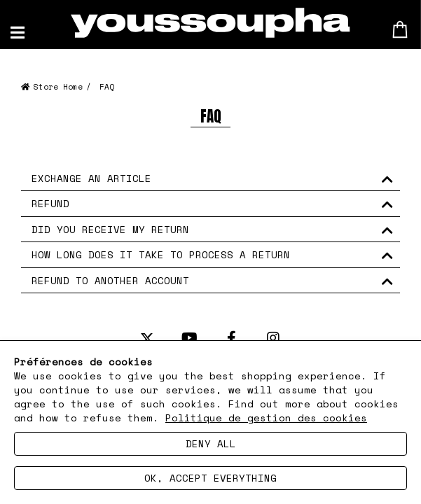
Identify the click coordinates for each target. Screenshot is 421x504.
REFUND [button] (50, 203)
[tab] (210, 178)
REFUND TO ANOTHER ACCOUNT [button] (110, 280)
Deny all (211, 443)
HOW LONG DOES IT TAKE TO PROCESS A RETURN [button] (161, 254)
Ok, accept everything (210, 478)
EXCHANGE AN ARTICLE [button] (91, 178)
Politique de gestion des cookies (266, 418)
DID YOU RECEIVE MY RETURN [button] (110, 229)
